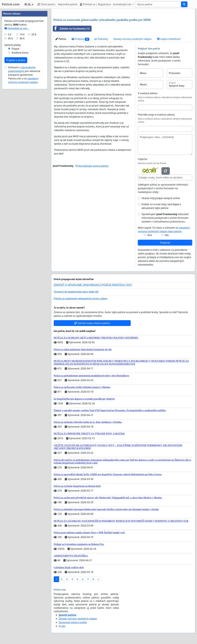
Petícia (61, 39)
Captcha (142, 159)
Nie (167, 235)
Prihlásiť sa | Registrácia (95, 4)
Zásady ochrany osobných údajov (132, 39)
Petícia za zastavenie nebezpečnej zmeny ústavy (81, 299)
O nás (62, 626)
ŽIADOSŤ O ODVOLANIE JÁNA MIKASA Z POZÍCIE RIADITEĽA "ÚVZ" (93, 285)
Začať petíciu (46, 4)
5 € (10, 34)
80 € (22, 38)
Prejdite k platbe (16, 60)
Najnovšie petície (68, 4)
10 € (22, 34)
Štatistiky (101, 39)
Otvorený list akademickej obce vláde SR (76, 292)
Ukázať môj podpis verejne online (161, 198)
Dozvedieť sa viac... (17, 28)
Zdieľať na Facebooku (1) (71, 29)
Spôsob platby (13, 45)
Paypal (16, 49)
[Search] (158, 4)
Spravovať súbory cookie (73, 622)
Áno (150, 235)
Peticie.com (11, 4)
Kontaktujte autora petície (92, 166)
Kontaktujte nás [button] (123, 4)
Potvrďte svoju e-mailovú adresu (156, 115)
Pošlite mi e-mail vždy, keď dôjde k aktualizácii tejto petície (161, 206)
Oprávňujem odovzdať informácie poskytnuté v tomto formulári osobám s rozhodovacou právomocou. (165, 218)
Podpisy (80, 39)
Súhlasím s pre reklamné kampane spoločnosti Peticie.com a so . (24, 75)
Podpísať (165, 243)
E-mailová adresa (148, 93)
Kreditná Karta (20, 53)
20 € (34, 34)
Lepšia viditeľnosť (169, 39)
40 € (10, 38)
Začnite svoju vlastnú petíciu (92, 323)
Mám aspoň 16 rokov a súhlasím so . (164, 230)
